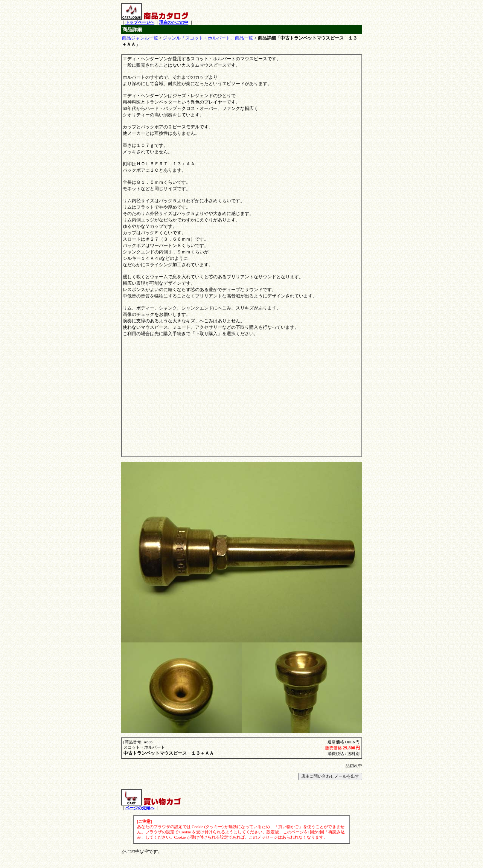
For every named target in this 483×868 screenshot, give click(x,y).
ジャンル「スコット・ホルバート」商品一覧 (208, 38)
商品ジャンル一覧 (140, 38)
